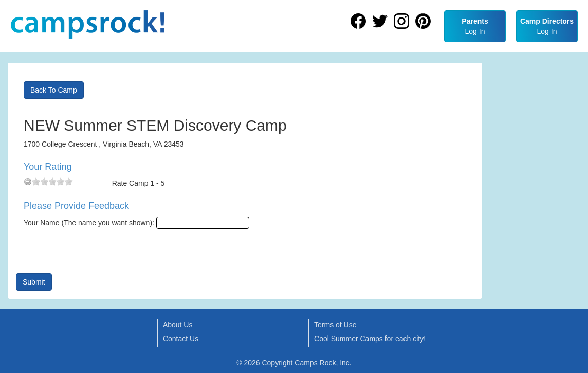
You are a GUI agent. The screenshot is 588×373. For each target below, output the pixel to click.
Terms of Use (335, 325)
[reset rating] (28, 182)
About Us (178, 325)
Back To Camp (54, 90)
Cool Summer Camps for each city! (370, 339)
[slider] (52, 182)
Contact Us (181, 339)
